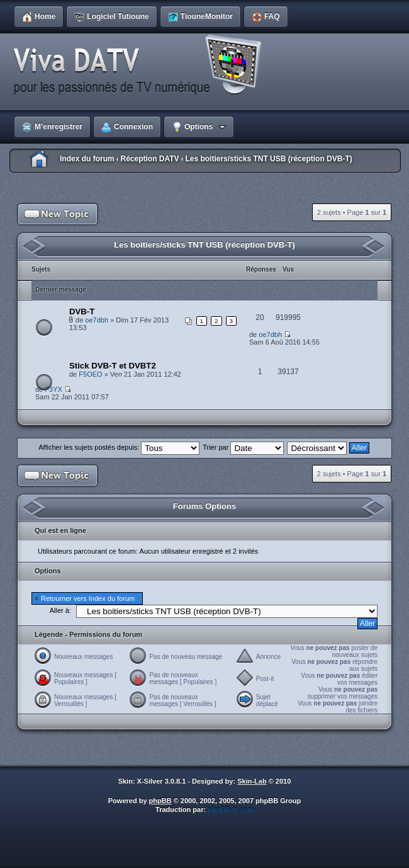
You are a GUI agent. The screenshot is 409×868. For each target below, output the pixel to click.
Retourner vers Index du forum (88, 598)
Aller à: (60, 610)
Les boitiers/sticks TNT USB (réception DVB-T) (268, 159)
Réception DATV (149, 159)
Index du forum (87, 159)
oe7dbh (97, 320)
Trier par (243, 447)
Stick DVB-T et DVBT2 (113, 366)
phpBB (160, 801)
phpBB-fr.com (231, 809)
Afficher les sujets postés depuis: (119, 447)
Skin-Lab (252, 781)
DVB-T (82, 311)
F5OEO (90, 374)
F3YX (53, 389)
